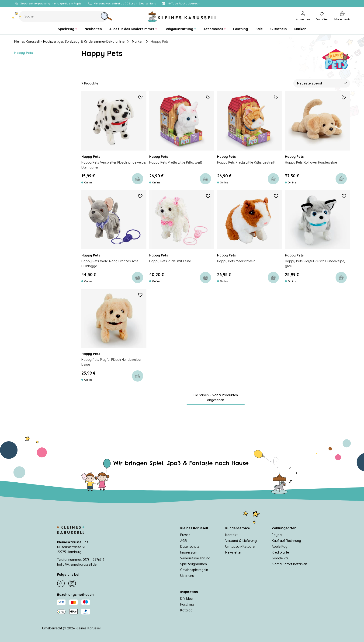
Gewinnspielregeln (194, 570)
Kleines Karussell (194, 528)
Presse (185, 535)
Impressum (189, 552)
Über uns (187, 576)
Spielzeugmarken (194, 564)
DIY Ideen (187, 599)
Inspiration (189, 592)
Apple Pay (279, 547)
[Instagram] (72, 583)
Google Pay (281, 558)
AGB (184, 541)
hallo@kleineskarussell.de (77, 565)
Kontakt (231, 535)
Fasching (187, 604)
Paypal (277, 535)
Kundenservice (238, 528)
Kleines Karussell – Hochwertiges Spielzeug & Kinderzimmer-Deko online (69, 42)
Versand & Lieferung (241, 541)
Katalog (186, 610)
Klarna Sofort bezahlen (289, 564)
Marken (138, 42)
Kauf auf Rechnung (286, 541)
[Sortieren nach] (322, 95)
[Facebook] (61, 583)
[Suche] (106, 16)
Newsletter (233, 552)
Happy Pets (24, 53)
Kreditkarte (280, 552)
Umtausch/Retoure (240, 547)
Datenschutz (190, 547)
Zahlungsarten (284, 528)
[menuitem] (68, 29)
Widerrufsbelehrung (195, 558)
